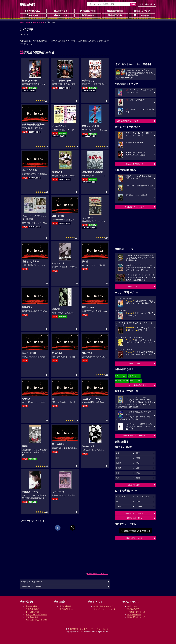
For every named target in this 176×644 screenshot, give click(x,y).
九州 (118, 478)
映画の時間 (25, 22)
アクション (120, 497)
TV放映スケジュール (136, 612)
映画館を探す (33, 15)
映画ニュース (61, 15)
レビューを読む (142, 15)
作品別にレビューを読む (36, 620)
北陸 (138, 468)
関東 (138, 453)
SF (117, 502)
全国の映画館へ (135, 485)
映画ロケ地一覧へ (134, 518)
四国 (138, 473)
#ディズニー (135, 381)
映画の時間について (135, 538)
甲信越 (118, 468)
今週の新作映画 (88, 11)
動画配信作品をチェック (135, 207)
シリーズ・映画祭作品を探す (135, 385)
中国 (118, 473)
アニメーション (143, 497)
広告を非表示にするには (98, 574)
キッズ (139, 502)
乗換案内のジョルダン (80, 629)
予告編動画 (88, 15)
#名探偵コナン (121, 381)
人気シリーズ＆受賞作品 (36, 615)
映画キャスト (38, 22)
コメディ (119, 507)
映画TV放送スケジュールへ (134, 436)
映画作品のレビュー (34, 617)
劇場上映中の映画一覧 (134, 164)
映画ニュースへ (135, 286)
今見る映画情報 (134, 615)
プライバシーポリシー (101, 629)
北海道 (118, 463)
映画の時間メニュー (33, 11)
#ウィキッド (133, 376)
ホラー (139, 507)
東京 (118, 453)
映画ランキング (142, 11)
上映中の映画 (61, 11)
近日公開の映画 (115, 11)
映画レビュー (134, 363)
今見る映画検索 (146, 4)
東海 (138, 458)
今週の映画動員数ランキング (127, 121)
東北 (138, 463)
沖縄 (138, 478)
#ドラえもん (120, 376)
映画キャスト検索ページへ (32, 582)
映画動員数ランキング (103, 606)
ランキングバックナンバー (105, 609)
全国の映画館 (65, 606)
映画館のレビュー (67, 609)
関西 (118, 458)
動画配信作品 (115, 15)
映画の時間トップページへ (32, 587)
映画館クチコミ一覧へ (134, 513)
